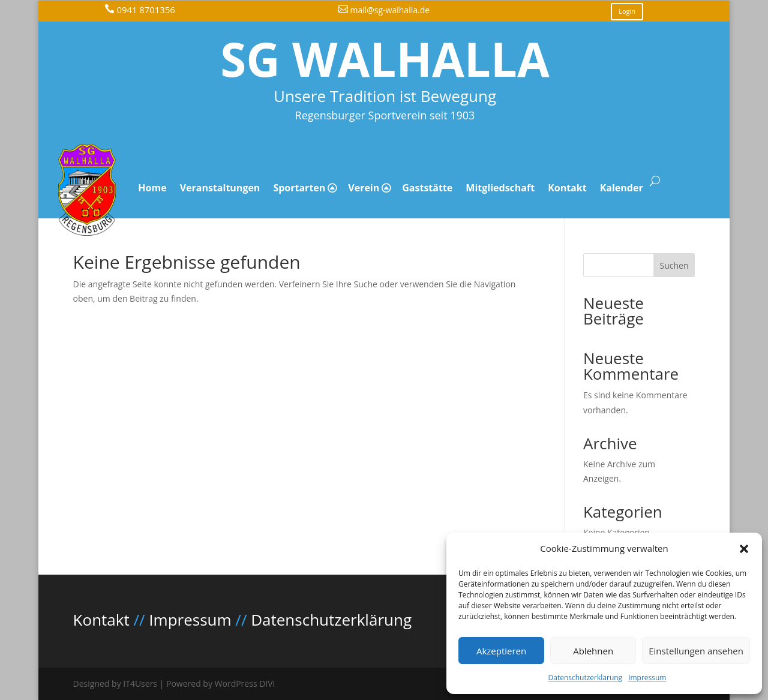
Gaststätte (427, 188)
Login (627, 11)
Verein (364, 188)
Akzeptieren (501, 651)
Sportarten (299, 188)
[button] (744, 549)
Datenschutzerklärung (586, 678)
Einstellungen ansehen (696, 651)
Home (152, 188)
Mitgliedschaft (500, 188)
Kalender (622, 188)
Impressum (647, 678)
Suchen (674, 265)
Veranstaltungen (220, 188)
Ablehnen (593, 651)
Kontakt (567, 188)
